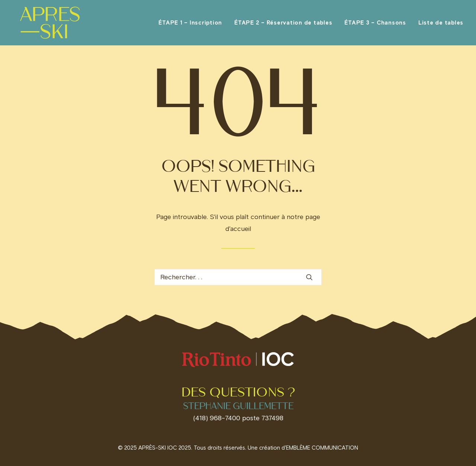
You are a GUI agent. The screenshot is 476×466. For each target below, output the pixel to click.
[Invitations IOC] (47, 25)
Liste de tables (441, 25)
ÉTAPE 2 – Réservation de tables (283, 25)
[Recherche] (238, 277)
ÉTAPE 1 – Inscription (190, 25)
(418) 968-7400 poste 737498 (238, 418)
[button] (309, 277)
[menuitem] (193, 25)
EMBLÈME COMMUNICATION (322, 448)
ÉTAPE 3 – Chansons (375, 25)
